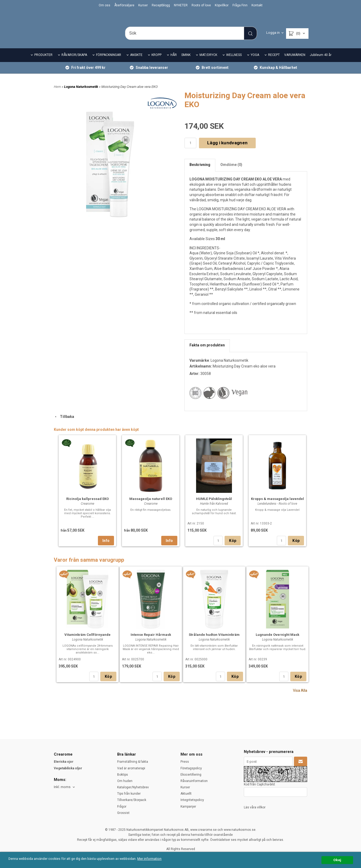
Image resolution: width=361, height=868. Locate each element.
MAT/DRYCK (208, 62)
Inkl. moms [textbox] (62, 787)
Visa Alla (300, 698)
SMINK (186, 62)
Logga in (273, 33)
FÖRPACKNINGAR (109, 62)
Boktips (123, 775)
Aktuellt (186, 794)
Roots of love (201, 5)
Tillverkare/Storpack (132, 800)
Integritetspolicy (192, 800)
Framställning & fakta (133, 762)
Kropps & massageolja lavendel (277, 506)
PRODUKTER (43, 62)
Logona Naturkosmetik (82, 94)
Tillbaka (64, 424)
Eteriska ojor (64, 762)
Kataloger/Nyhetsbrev (133, 787)
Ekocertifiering (191, 775)
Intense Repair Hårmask (151, 642)
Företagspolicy (191, 768)
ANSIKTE (136, 62)
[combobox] (65, 787)
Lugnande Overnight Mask (277, 642)
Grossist (123, 813)
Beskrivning (200, 172)
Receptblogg (161, 5)
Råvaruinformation (194, 781)
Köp (233, 548)
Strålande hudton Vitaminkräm (214, 642)
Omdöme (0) (231, 172)
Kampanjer (188, 807)
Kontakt (257, 5)
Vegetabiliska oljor (68, 768)
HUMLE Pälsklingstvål (214, 506)
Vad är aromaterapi (131, 768)
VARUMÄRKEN (295, 62)
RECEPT (274, 62)
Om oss (104, 5)
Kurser (143, 5)
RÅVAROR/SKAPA (74, 62)
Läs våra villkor (255, 807)
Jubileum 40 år (321, 62)
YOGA (255, 62)
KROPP (156, 62)
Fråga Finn (240, 5)
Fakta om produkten (207, 352)
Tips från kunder (129, 794)
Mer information (157, 859)
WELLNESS (234, 62)
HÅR (174, 62)
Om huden (125, 781)
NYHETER (181, 5)
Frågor (122, 807)
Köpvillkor (222, 5)
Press (185, 762)
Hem (57, 94)
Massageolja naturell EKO (151, 506)
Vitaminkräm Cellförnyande (87, 642)
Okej (337, 860)
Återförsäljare (124, 5)
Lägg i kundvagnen (227, 150)
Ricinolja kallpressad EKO (87, 506)
